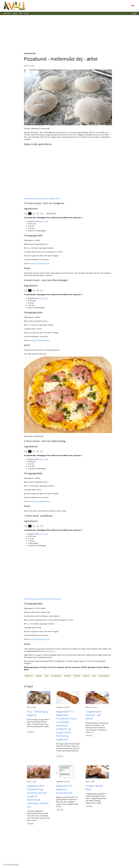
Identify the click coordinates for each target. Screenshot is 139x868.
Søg (134, 13)
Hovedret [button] (77, 676)
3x (38, 214)
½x (26, 214)
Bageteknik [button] (29, 676)
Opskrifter (7, 13)
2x (34, 214)
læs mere (31, 732)
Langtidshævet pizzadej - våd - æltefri (94, 715)
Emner (26, 13)
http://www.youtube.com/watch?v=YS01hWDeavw (43, 599)
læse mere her (50, 651)
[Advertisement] (69, 32)
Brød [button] (46, 676)
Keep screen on (51, 214)
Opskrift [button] (86, 676)
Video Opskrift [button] (104, 676)
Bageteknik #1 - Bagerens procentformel (65, 789)
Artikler (15, 13)
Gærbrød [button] (67, 676)
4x (42, 214)
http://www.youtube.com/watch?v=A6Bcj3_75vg (42, 198)
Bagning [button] (39, 676)
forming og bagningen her (40, 263)
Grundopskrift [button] (56, 676)
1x (30, 214)
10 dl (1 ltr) (43, 221)
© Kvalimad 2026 (11, 865)
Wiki (21, 13)
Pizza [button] (94, 676)
